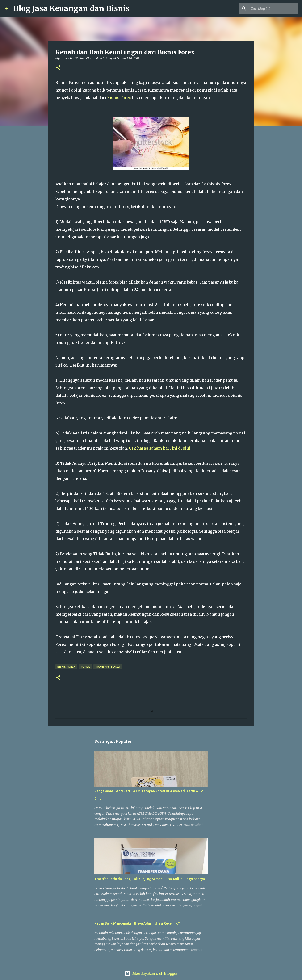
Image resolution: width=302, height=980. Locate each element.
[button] (58, 68)
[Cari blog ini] (273, 8)
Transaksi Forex (108, 667)
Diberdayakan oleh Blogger (151, 973)
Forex (85, 667)
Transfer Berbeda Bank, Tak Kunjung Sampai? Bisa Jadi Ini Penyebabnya (150, 879)
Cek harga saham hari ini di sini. (160, 448)
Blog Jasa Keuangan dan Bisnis (71, 8)
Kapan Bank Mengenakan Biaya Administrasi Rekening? (137, 923)
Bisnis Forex (120, 98)
